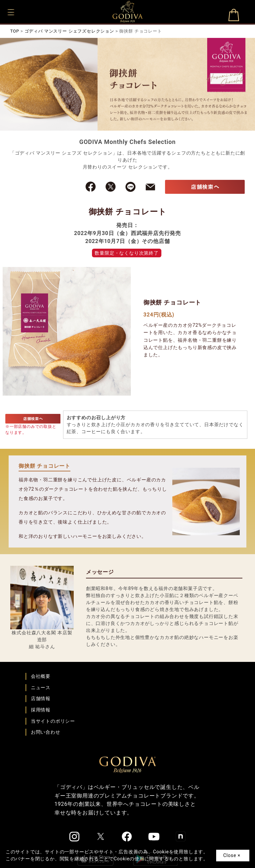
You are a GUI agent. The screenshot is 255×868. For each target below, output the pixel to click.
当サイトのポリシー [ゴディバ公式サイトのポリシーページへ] (53, 721)
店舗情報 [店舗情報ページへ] (41, 698)
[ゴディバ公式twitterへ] (101, 836)
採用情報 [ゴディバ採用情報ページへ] (41, 710)
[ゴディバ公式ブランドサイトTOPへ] (127, 764)
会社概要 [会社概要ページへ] (41, 676)
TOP (15, 31)
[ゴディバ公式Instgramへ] (74, 837)
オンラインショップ (234, 18)
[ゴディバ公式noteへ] (181, 836)
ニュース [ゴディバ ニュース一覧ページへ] (41, 687)
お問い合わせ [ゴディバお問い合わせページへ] (46, 732)
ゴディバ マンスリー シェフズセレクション (69, 31)
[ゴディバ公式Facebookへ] (127, 836)
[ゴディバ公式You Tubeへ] (154, 837)
